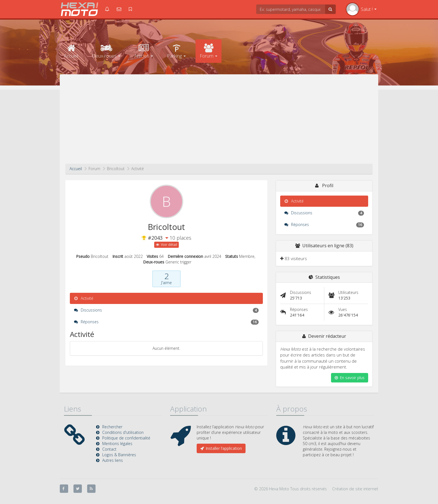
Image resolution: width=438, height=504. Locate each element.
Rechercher (112, 427)
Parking (176, 51)
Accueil (71, 51)
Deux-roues (106, 51)
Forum (209, 51)
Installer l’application (221, 448)
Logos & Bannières (119, 455)
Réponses (166, 322)
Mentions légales (117, 444)
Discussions (166, 310)
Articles (144, 51)
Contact (109, 449)
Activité (84, 298)
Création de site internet (355, 489)
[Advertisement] (219, 122)
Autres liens (113, 460)
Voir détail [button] (166, 245)
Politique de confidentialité (126, 438)
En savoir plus (350, 378)
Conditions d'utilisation (123, 432)
